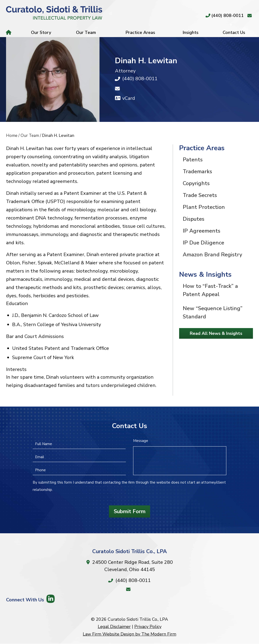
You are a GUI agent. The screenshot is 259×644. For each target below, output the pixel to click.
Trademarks (197, 172)
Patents (193, 160)
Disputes (194, 219)
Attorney (125, 71)
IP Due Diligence (203, 243)
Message (141, 441)
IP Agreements (202, 231)
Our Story (41, 32)
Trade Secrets (200, 195)
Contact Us (234, 32)
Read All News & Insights (216, 333)
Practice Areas (140, 32)
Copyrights (196, 183)
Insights (191, 32)
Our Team (86, 32)
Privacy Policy (148, 627)
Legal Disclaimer (114, 627)
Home (9, 32)
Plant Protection (204, 207)
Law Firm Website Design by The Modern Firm (129, 634)
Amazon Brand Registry (212, 255)
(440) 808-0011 (228, 16)
